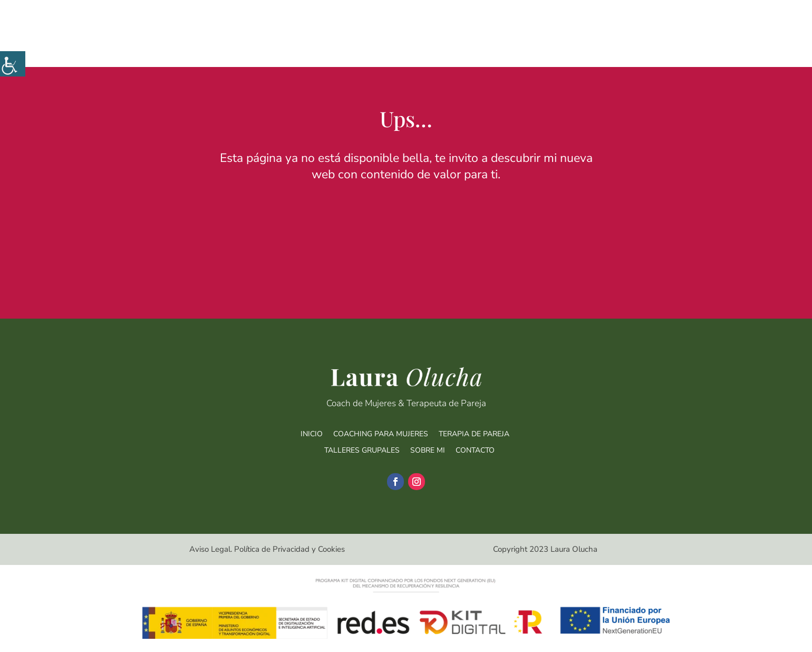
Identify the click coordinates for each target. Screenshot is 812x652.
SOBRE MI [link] (428, 450)
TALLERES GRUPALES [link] (362, 450)
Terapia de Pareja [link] (478, 47)
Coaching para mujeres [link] (377, 47)
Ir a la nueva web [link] (406, 204)
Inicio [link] (302, 47)
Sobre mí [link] (651, 47)
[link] (13, 64)
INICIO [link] (312, 434)
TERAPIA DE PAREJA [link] (474, 434)
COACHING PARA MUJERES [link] (381, 434)
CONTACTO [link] (475, 450)
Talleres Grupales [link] (569, 47)
